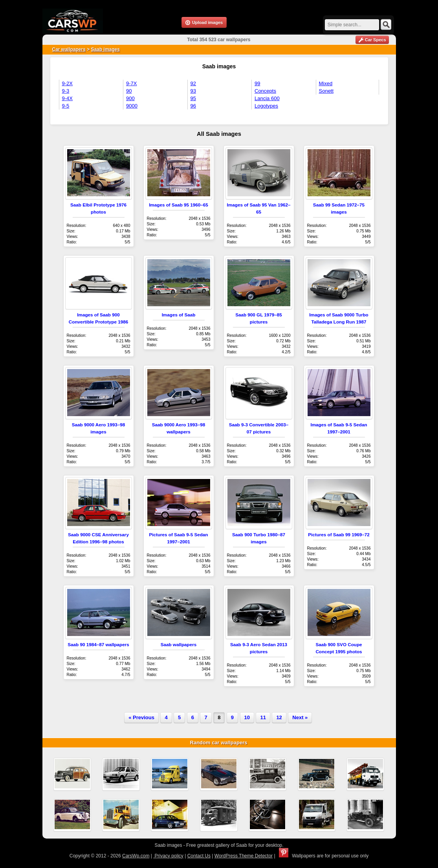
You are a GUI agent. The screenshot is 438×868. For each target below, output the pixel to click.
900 (130, 98)
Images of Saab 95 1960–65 (179, 205)
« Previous (141, 717)
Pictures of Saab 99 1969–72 (339, 535)
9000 (132, 106)
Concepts (265, 91)
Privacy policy (168, 856)
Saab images (105, 49)
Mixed (326, 83)
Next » (300, 717)
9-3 (66, 91)
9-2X (67, 83)
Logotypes (266, 106)
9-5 (66, 106)
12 (279, 717)
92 (193, 83)
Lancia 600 (267, 98)
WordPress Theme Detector (244, 856)
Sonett (326, 91)
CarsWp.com (136, 856)
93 (193, 91)
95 (193, 98)
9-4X (67, 98)
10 (247, 717)
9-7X (131, 83)
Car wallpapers (69, 49)
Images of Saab (179, 315)
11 (263, 717)
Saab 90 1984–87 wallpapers (98, 644)
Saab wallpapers (179, 644)
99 (257, 83)
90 (129, 91)
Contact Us (199, 856)
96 (193, 106)
